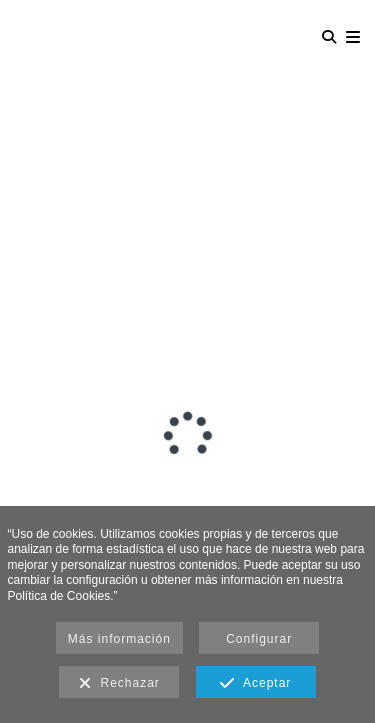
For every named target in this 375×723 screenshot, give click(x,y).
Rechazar (119, 684)
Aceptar (255, 684)
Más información (119, 639)
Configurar (259, 639)
